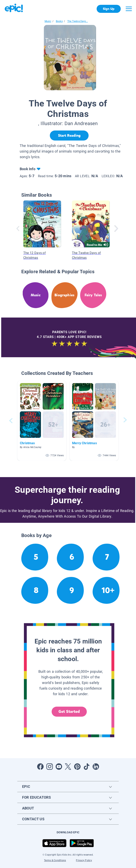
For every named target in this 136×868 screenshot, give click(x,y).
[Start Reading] (69, 136)
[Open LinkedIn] (96, 767)
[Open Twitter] (68, 767)
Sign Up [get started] (109, 9)
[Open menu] (129, 9)
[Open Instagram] (50, 767)
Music (48, 21)
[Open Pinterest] (77, 767)
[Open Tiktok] (87, 767)
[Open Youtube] (59, 767)
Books (59, 21)
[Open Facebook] (40, 767)
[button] (42, 421)
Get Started (69, 712)
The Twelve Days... (78, 21)
